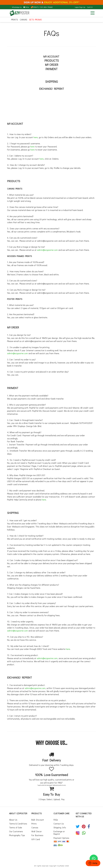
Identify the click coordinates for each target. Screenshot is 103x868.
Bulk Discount (38, 820)
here (36, 137)
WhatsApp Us (16, 7)
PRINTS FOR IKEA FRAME (42, 7)
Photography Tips (17, 835)
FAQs (26, 7)
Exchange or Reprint (59, 833)
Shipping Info (60, 827)
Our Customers (16, 831)
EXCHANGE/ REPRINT (52, 89)
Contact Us (59, 824)
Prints (15, 20)
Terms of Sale (16, 827)
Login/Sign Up (80, 7)
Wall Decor (36, 831)
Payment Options (61, 838)
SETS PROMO (35, 20)
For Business (37, 835)
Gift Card (36, 839)
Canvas (24, 20)
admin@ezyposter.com (47, 241)
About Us (13, 820)
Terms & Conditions (18, 824)
